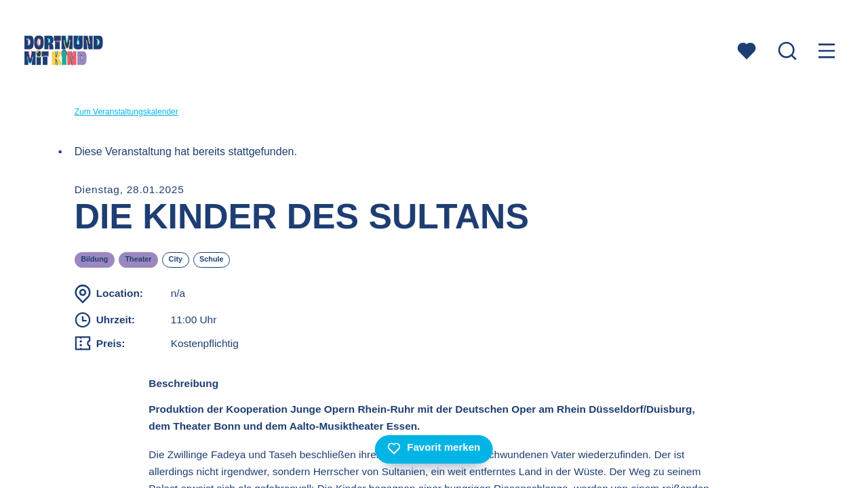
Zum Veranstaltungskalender (126, 112)
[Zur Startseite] (64, 53)
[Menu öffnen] (827, 53)
